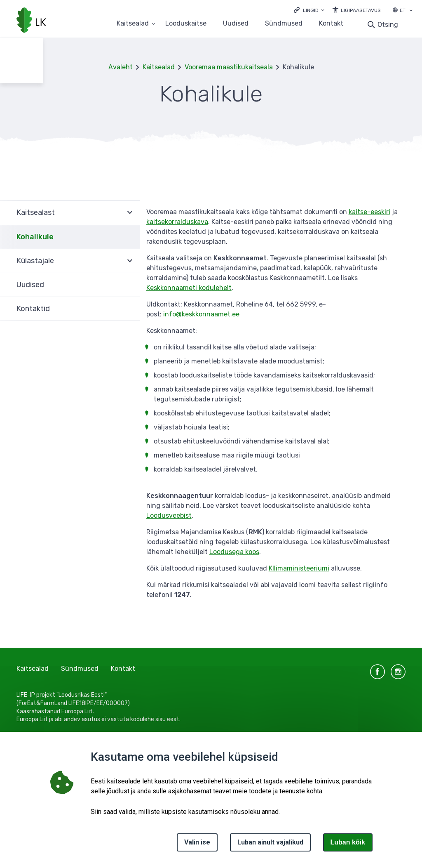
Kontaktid (33, 309)
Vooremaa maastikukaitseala (229, 67)
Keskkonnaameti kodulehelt (189, 288)
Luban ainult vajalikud (270, 842)
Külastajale (35, 261)
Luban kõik (348, 842)
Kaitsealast (36, 212)
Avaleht (121, 67)
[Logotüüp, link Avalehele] (31, 21)
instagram (398, 672)
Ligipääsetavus (361, 10)
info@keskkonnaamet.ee (201, 314)
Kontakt (331, 24)
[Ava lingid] (309, 10)
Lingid (311, 10)
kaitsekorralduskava (177, 222)
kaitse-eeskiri (369, 212)
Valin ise (197, 842)
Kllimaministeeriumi (299, 568)
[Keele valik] (411, 11)
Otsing (388, 25)
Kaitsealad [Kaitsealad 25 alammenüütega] (133, 24)
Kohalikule (35, 237)
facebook (377, 672)
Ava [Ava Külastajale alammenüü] (130, 261)
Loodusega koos (234, 552)
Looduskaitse (186, 24)
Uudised (236, 24)
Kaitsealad (159, 67)
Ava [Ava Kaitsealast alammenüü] (130, 213)
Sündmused (284, 24)
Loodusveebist (169, 515)
